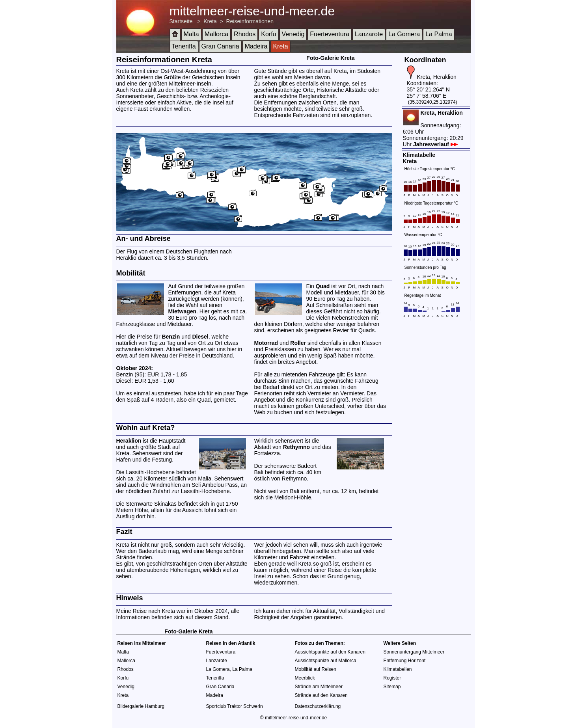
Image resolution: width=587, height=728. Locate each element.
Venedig (293, 34)
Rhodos (245, 34)
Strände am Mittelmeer (319, 687)
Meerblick (305, 678)
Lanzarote (369, 34)
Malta (191, 34)
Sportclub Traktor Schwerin (235, 706)
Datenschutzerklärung (318, 706)
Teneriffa (184, 46)
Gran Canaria (220, 46)
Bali (259, 472)
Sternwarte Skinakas (151, 504)
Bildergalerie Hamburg (141, 706)
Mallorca (216, 34)
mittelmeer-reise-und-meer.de (252, 11)
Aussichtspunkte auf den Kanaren (330, 652)
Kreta (210, 21)
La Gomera (404, 34)
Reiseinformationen (250, 21)
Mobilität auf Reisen (316, 669)
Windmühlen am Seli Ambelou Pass (194, 485)
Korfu (268, 34)
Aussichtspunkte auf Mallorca (326, 661)
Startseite (181, 21)
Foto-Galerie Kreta (330, 58)
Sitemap (392, 687)
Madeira (256, 46)
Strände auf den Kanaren (321, 695)
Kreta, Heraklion (436, 77)
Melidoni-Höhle (293, 497)
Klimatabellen (398, 669)
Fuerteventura (330, 34)
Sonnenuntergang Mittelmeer (414, 652)
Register (392, 678)
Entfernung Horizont (405, 661)
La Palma (439, 34)
